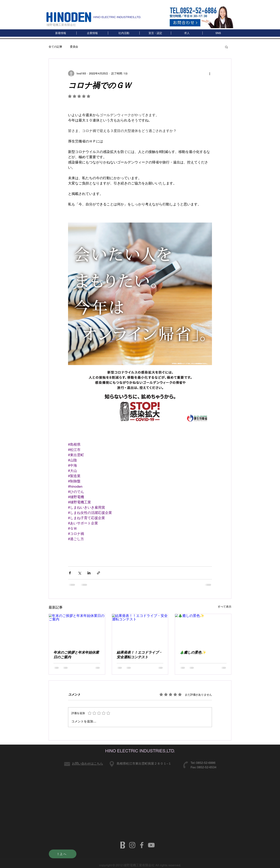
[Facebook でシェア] (70, 573)
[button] (218, 33)
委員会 (74, 47)
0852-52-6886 (206, 763)
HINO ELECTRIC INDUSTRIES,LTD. (117, 17)
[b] (123, 845)
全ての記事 (55, 47)
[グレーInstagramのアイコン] (132, 845)
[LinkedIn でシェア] (89, 573)
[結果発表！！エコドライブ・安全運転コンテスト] (140, 630)
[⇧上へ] (63, 854)
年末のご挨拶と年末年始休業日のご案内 (76, 655)
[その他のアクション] (210, 73)
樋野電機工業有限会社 (61, 25)
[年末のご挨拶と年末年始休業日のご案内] (77, 630)
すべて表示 (225, 607)
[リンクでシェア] (98, 573)
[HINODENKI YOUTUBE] (151, 845)
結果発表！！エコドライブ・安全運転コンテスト (139, 655)
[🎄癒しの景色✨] (203, 630)
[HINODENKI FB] (142, 845)
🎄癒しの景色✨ (193, 652)
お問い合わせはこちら (87, 764)
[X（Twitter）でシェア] (79, 573)
